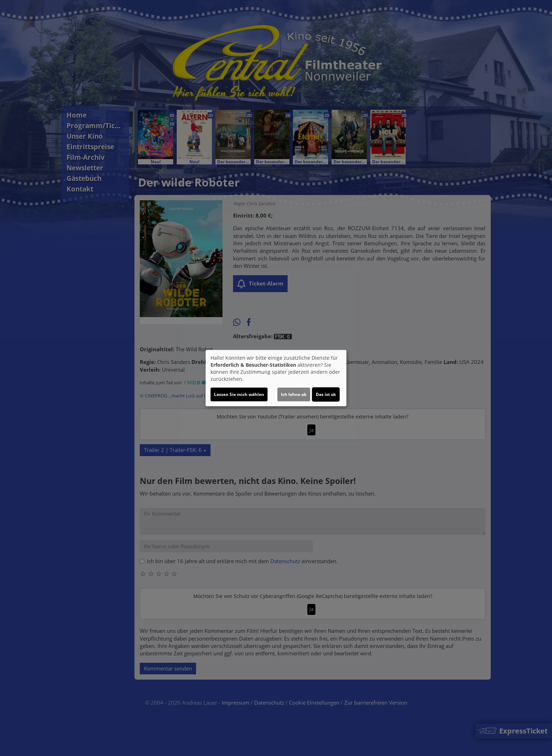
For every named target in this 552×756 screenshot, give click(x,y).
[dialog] (276, 378)
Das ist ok (326, 394)
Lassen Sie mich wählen (239, 394)
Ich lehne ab (294, 394)
